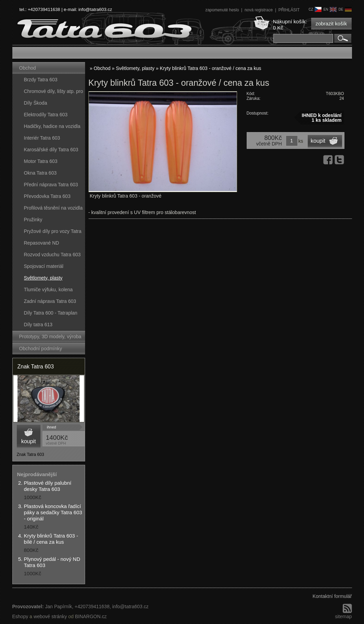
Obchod (28, 68)
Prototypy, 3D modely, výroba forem (50, 338)
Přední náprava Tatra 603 (51, 185)
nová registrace (259, 10)
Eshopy (20, 616)
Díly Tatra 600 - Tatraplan (51, 313)
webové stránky (50, 616)
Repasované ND (42, 243)
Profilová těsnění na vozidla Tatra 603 (53, 209)
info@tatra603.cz (95, 9)
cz (315, 9)
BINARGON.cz (91, 616)
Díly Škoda (36, 103)
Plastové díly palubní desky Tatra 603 (48, 486)
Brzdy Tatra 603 (41, 80)
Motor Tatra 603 (41, 161)
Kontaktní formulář (332, 596)
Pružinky (33, 220)
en (330, 9)
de (345, 9)
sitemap (343, 616)
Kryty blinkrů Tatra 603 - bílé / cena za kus (51, 539)
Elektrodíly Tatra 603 (46, 115)
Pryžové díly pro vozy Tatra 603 (53, 233)
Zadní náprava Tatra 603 (50, 301)
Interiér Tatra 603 (42, 138)
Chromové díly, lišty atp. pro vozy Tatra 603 (54, 93)
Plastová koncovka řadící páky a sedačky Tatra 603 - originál (53, 512)
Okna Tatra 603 (40, 173)
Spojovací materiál (44, 266)
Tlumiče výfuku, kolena (48, 290)
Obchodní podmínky (41, 349)
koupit (29, 441)
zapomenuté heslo (222, 10)
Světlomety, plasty (43, 278)
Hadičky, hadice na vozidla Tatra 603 (52, 128)
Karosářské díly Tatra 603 (51, 150)
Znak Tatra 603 (36, 367)
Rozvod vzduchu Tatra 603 (52, 255)
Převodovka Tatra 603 (47, 196)
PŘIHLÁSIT (289, 10)
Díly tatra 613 (38, 325)
